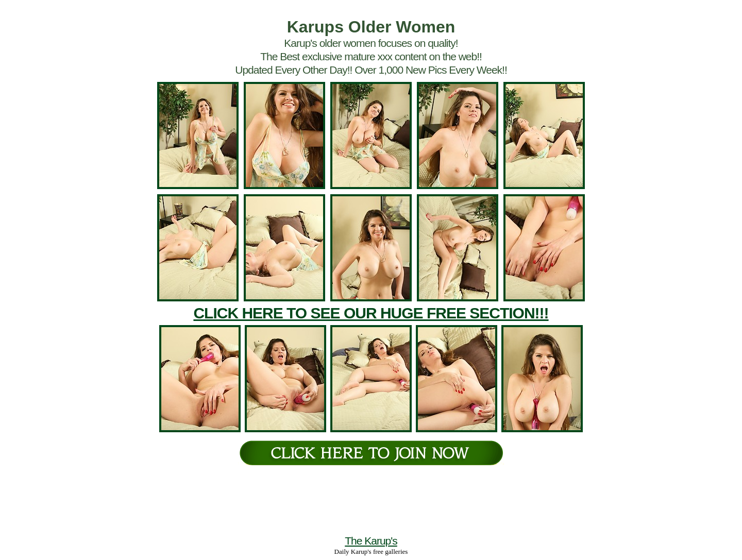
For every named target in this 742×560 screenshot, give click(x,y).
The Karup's (371, 541)
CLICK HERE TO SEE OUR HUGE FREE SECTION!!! (371, 313)
